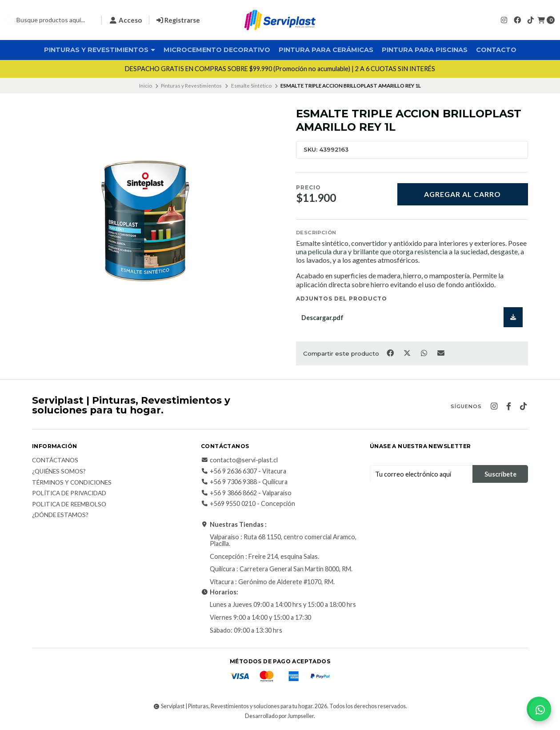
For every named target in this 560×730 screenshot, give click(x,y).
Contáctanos (55, 461)
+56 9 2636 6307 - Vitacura (244, 471)
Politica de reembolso (69, 505)
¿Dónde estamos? (60, 515)
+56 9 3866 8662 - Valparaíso (246, 493)
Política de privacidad (69, 493)
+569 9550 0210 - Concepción (248, 504)
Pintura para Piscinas (425, 50)
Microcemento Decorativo (217, 50)
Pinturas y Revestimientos (100, 50)
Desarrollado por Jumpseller (279, 716)
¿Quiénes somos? (59, 472)
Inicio (146, 86)
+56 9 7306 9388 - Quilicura (244, 482)
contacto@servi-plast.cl (239, 460)
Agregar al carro (462, 194)
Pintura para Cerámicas (326, 50)
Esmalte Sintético (251, 86)
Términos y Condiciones (72, 483)
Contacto (496, 50)
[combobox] (50, 20)
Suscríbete (500, 474)
